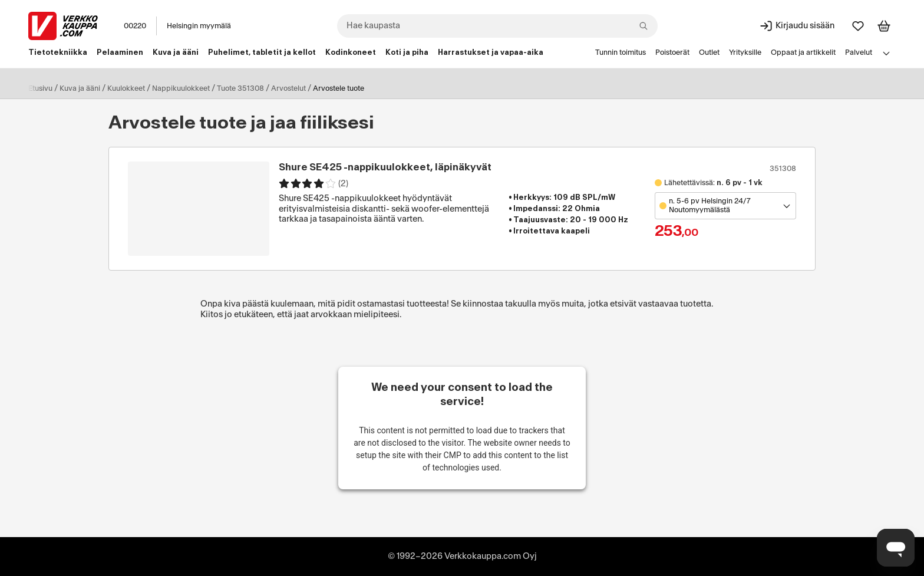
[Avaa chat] (896, 548)
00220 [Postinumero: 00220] (135, 26)
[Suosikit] (858, 26)
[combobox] (497, 26)
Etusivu (40, 88)
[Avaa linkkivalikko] (886, 53)
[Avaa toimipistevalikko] (725, 206)
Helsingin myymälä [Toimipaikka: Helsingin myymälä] (199, 26)
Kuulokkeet (126, 88)
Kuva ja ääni (80, 88)
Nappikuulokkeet (181, 88)
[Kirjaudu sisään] (797, 26)
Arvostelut (288, 88)
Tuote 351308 (240, 88)
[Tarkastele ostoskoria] (884, 26)
